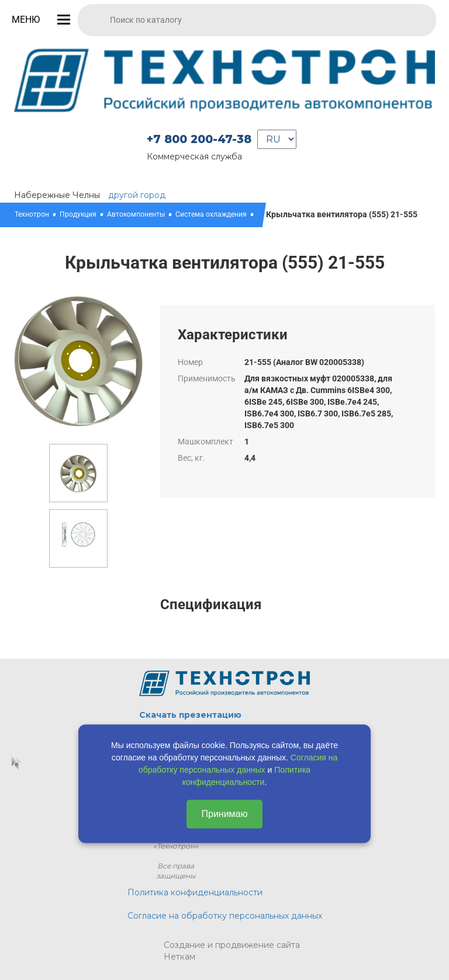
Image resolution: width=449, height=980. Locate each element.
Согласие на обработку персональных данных (225, 916)
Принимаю (224, 814)
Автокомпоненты (136, 214)
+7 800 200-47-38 (199, 139)
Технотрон (32, 214)
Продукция (78, 214)
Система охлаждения (211, 214)
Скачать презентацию (190, 715)
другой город (137, 195)
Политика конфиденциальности (195, 892)
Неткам (179, 957)
